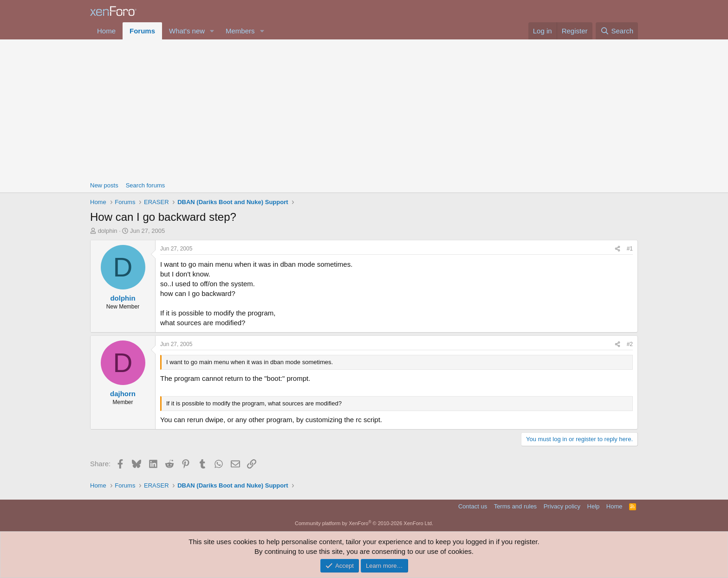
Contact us (473, 506)
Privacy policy (562, 506)
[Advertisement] (364, 109)
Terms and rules (515, 506)
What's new (187, 31)
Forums (142, 31)
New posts (104, 185)
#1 (630, 249)
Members (240, 31)
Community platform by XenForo (364, 523)
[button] (212, 31)
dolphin (108, 231)
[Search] (617, 31)
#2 (630, 344)
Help (594, 506)
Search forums (146, 185)
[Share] (617, 249)
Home (106, 31)
